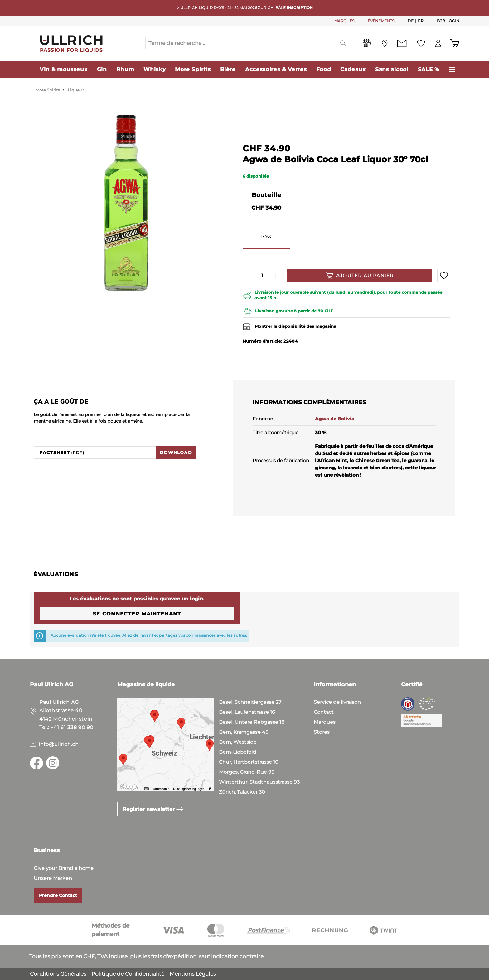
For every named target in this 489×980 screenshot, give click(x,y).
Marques (325, 722)
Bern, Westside (238, 742)
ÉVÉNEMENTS (381, 21)
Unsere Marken (53, 878)
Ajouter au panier (359, 275)
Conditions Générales (58, 974)
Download (176, 453)
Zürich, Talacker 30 (242, 792)
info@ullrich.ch (59, 744)
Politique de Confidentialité (128, 974)
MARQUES (344, 21)
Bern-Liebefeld (237, 752)
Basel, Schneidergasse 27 (250, 702)
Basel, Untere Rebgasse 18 (252, 722)
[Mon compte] (438, 43)
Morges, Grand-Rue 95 (247, 772)
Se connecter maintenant (137, 614)
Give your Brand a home (64, 868)
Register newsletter (153, 809)
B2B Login (448, 21)
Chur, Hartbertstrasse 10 (249, 762)
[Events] (367, 45)
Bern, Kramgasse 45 (244, 732)
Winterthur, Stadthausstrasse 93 (259, 782)
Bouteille (266, 195)
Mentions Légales (193, 974)
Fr (421, 21)
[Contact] (402, 43)
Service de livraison (337, 702)
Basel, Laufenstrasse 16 (247, 712)
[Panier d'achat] (455, 43)
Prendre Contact (58, 895)
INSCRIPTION (300, 8)
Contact (324, 712)
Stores (322, 732)
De (411, 21)
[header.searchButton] (343, 43)
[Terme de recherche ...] (242, 43)
